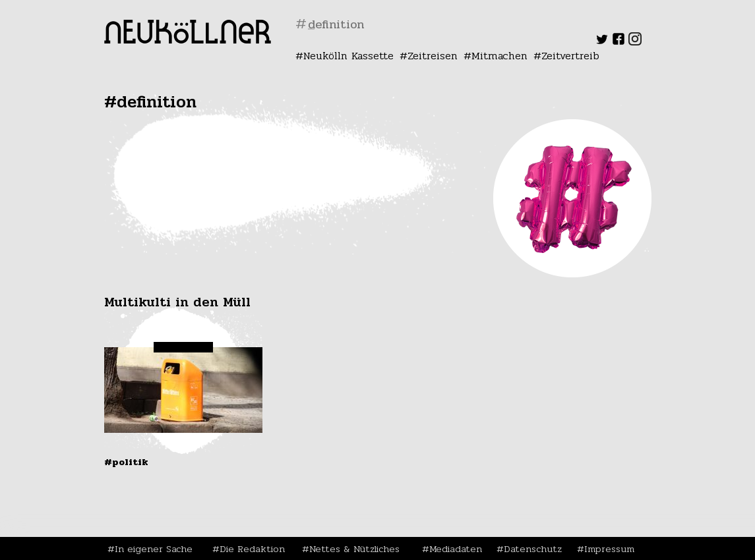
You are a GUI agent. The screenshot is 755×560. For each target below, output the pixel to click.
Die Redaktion (252, 549)
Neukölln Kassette (348, 56)
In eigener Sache (154, 549)
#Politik (126, 462)
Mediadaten (456, 549)
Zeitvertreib (570, 56)
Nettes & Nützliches (354, 549)
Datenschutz (533, 549)
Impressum (609, 549)
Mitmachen (499, 56)
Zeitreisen (433, 56)
